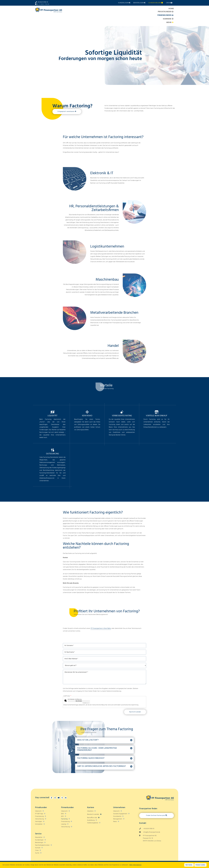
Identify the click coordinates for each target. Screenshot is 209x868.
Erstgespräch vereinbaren (66, 112)
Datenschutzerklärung (114, 691)
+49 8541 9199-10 (43, 2)
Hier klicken (79, 701)
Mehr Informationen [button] (135, 865)
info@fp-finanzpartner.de (152, 832)
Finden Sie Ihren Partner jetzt (156, 815)
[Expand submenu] (173, 12)
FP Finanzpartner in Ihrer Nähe (101, 628)
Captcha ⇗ (86, 703)
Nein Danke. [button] (189, 865)
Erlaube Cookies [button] (200, 865)
